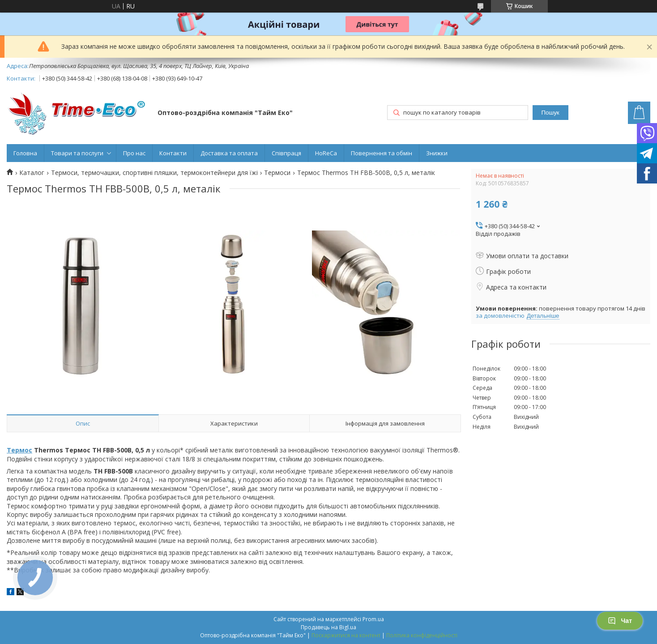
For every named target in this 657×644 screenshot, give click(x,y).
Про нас (134, 153)
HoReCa (326, 153)
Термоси (277, 173)
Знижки (437, 153)
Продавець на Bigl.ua (328, 627)
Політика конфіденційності (422, 635)
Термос (19, 450)
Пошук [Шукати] (550, 113)
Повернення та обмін (382, 153)
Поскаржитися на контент (346, 635)
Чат (620, 621)
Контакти (173, 153)
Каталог (32, 173)
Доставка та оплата (229, 153)
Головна (25, 153)
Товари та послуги (77, 153)
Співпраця (286, 153)
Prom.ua (373, 619)
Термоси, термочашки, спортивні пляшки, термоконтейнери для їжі (154, 173)
